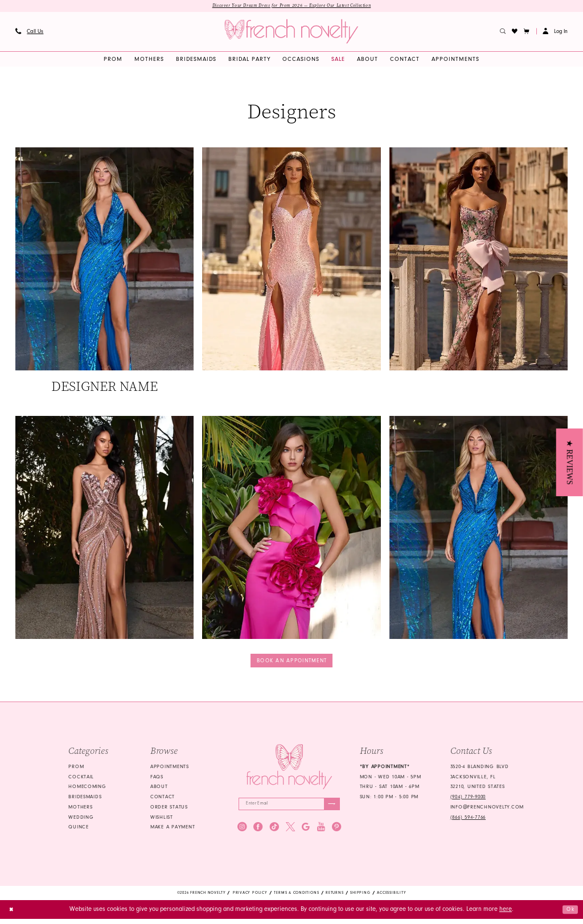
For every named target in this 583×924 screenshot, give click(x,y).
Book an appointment (292, 663)
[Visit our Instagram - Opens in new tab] (242, 832)
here (506, 914)
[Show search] (503, 32)
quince (78, 830)
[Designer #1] (104, 272)
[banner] (291, 33)
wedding (81, 820)
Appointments (170, 769)
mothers (80, 810)
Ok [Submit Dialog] (569, 914)
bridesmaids (85, 800)
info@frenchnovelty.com (487, 810)
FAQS (157, 779)
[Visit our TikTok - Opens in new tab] (274, 832)
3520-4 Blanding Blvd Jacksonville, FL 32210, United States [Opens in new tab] (480, 779)
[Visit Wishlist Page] (515, 32)
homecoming (87, 790)
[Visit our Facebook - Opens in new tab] (258, 832)
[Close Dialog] (13, 914)
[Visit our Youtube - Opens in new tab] (321, 832)
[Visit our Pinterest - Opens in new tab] (336, 832)
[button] (527, 32)
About (159, 790)
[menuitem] (29, 32)
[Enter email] (289, 808)
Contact (163, 800)
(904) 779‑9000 (468, 800)
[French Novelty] (289, 770)
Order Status (169, 810)
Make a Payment (173, 830)
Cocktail (81, 779)
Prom (76, 769)
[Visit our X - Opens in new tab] (290, 832)
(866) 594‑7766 (468, 820)
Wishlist (162, 820)
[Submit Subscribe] (330, 808)
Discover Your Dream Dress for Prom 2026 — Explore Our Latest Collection (291, 6)
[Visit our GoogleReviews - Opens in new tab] (306, 832)
